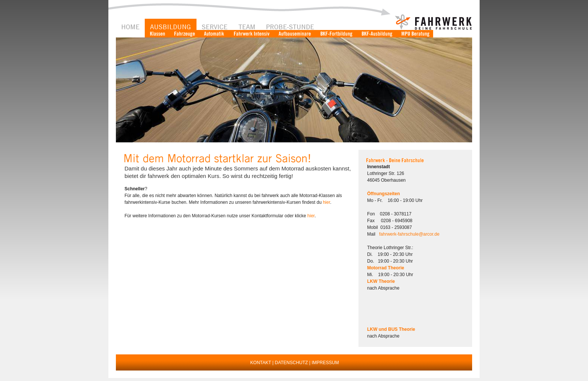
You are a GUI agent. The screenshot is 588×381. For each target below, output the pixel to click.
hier (326, 202)
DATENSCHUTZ (291, 363)
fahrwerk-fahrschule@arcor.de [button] (409, 234)
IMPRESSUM (325, 363)
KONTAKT (261, 363)
